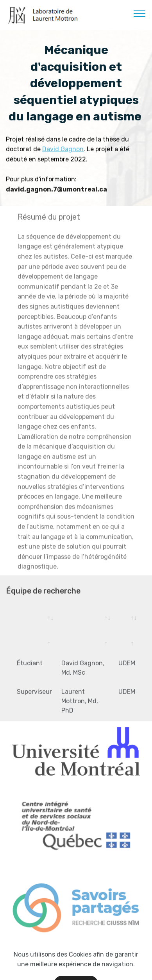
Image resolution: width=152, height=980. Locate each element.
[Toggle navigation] (140, 13)
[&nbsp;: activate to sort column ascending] (85, 622)
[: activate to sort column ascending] (34, 622)
